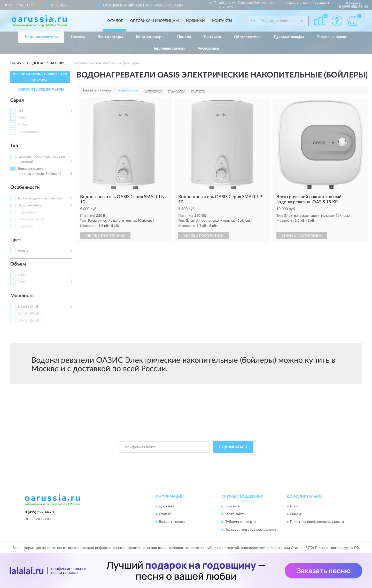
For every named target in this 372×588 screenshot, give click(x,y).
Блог (294, 506)
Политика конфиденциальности (317, 522)
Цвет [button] (16, 240)
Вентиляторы (110, 37)
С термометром (31, 219)
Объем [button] (18, 264)
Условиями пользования (233, 459)
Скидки (296, 514)
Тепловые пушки (332, 37)
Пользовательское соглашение (250, 530)
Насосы (78, 37)
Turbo (22, 125)
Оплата (165, 514)
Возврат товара (172, 522)
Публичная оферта (240, 522)
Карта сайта (235, 514)
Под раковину (29, 205)
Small (22, 118)
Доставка (167, 506)
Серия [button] (17, 100)
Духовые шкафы (289, 37)
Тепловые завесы (169, 48)
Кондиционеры (150, 37)
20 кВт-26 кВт (29, 321)
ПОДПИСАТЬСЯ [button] (233, 447)
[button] (307, 7)
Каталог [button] (115, 21)
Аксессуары (208, 48)
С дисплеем (27, 212)
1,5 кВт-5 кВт (29, 307)
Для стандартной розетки (39, 198)
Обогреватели (247, 37)
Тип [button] (14, 146)
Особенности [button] (25, 188)
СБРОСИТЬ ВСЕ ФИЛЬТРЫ (41, 90)
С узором (25, 226)
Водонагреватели (41, 37)
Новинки (195, 21)
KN (20, 111)
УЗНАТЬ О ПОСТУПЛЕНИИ (105, 236)
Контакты (222, 21)
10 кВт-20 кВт (29, 314)
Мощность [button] (22, 296)
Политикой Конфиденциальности (187, 459)
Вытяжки (213, 37)
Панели (184, 37)
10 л (21, 275)
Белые (23, 251)
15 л (21, 282)
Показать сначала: (97, 90)
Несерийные (28, 132)
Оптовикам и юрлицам (154, 21)
